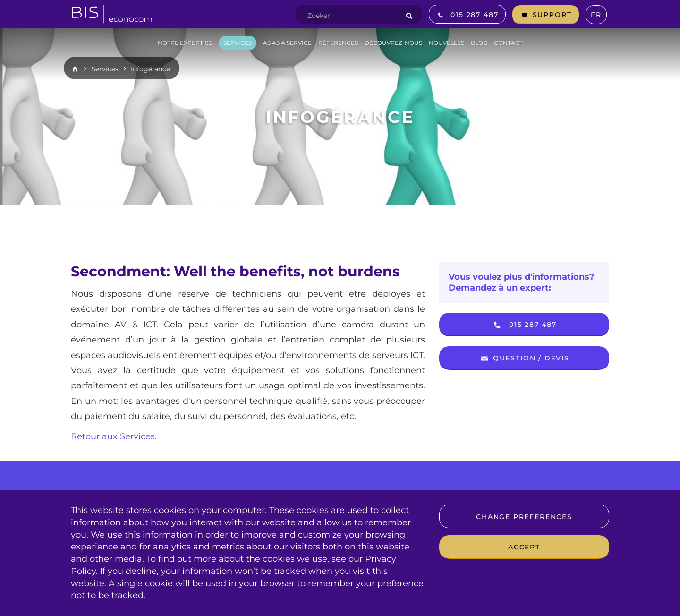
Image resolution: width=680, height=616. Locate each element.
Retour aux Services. (114, 436)
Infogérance (150, 69)
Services (105, 69)
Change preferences (524, 517)
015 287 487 (524, 325)
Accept (524, 547)
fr (596, 15)
